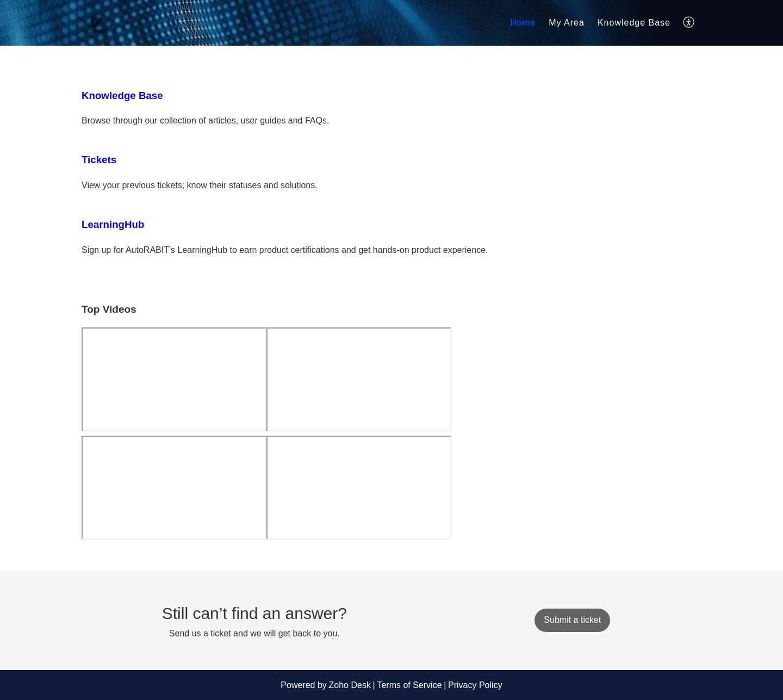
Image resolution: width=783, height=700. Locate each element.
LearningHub (113, 224)
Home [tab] (523, 23)
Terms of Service (409, 685)
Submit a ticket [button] (572, 620)
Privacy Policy (475, 685)
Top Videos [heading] (109, 309)
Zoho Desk (350, 685)
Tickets (99, 160)
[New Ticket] (572, 620)
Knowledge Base (634, 23)
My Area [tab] (567, 23)
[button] (689, 23)
